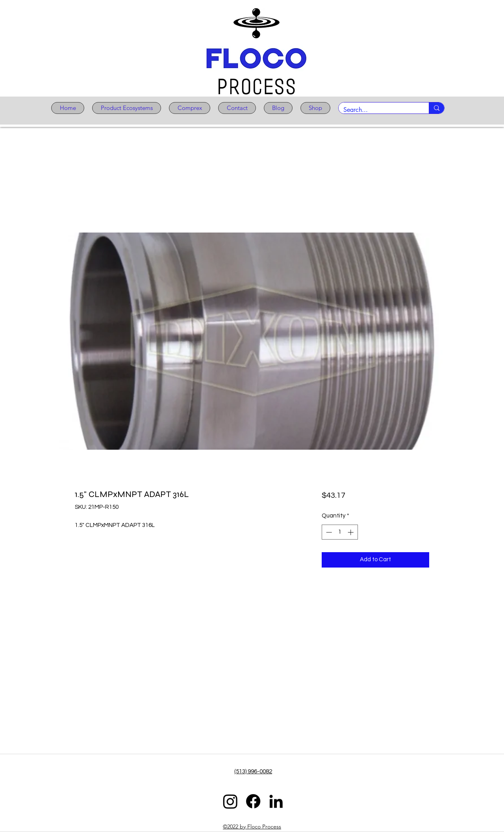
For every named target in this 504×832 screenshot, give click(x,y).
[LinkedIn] (276, 801)
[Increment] (351, 532)
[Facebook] (253, 801)
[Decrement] (328, 532)
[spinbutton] (340, 532)
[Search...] (378, 110)
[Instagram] (230, 801)
